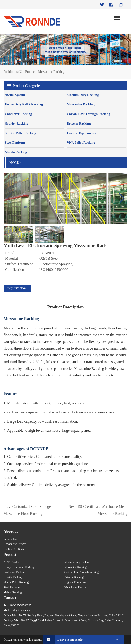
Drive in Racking (79, 124)
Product (30, 72)
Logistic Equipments (81, 133)
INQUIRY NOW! (17, 288)
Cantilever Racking (18, 114)
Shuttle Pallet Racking (21, 133)
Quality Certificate (14, 549)
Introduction (10, 539)
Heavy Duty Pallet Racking (24, 104)
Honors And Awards (15, 544)
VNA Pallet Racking (81, 143)
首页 (19, 72)
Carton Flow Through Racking (89, 114)
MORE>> (16, 163)
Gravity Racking (17, 124)
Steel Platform (15, 143)
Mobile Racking (16, 152)
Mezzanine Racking (51, 72)
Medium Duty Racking (83, 95)
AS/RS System (15, 95)
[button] (122, 198)
